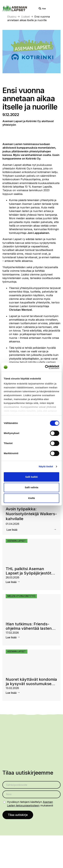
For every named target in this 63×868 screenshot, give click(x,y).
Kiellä (31, 498)
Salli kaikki (32, 477)
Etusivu (12, 17)
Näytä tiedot (46, 466)
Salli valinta (32, 487)
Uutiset (25, 17)
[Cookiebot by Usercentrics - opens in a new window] (45, 367)
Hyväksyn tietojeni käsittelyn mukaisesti (30, 804)
